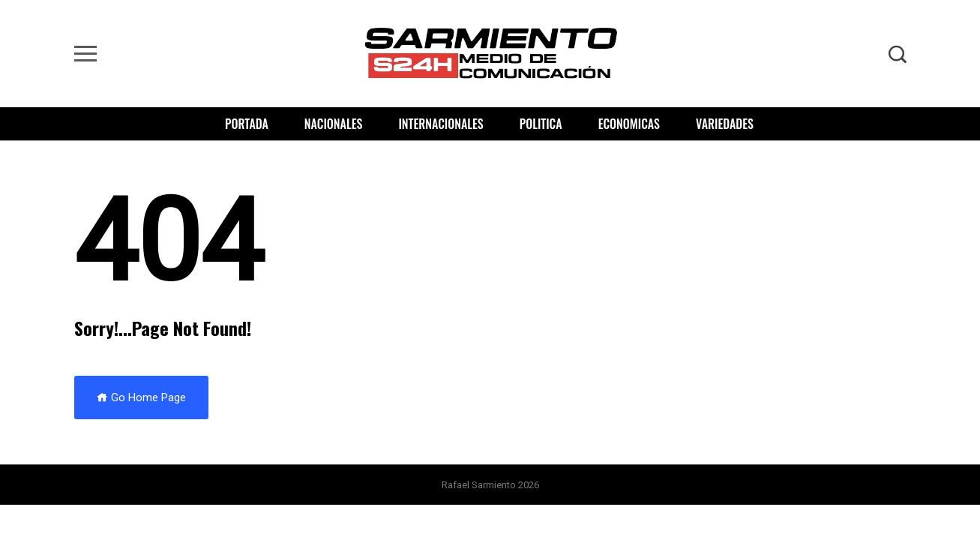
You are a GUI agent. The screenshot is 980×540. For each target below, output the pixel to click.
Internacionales (441, 124)
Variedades (725, 124)
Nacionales (334, 124)
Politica (541, 124)
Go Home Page (141, 397)
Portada (247, 124)
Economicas (629, 124)
